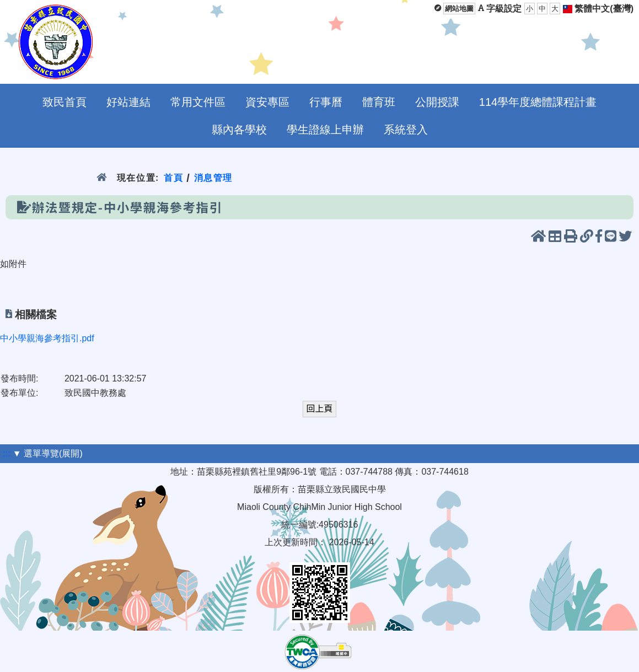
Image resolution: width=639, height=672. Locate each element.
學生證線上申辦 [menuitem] (325, 130)
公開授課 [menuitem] (437, 102)
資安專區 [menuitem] (267, 102)
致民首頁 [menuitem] (65, 102)
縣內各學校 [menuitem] (239, 130)
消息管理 (214, 178)
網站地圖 (459, 9)
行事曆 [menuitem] (326, 102)
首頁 (173, 178)
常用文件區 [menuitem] (198, 102)
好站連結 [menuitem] (128, 102)
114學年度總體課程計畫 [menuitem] (538, 102)
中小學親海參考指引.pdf (47, 338)
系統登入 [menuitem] (406, 130)
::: (6, 453)
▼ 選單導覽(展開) (48, 453)
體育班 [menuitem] (379, 102)
